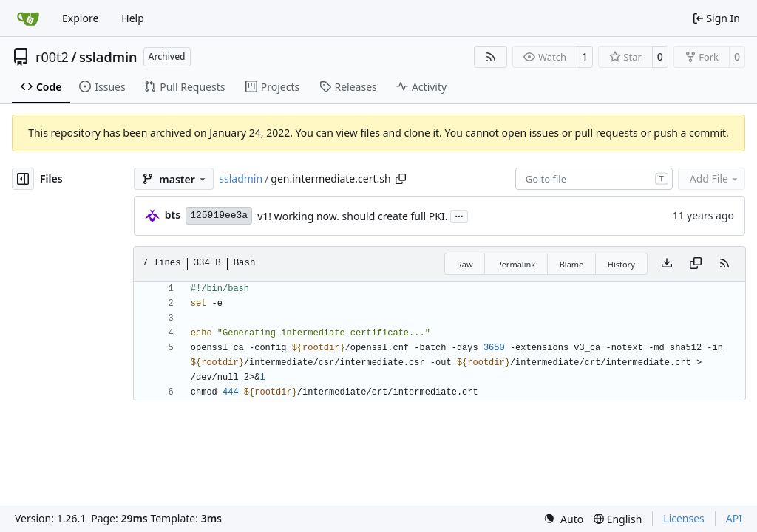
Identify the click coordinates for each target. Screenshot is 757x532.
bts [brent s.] (173, 215)
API (734, 518)
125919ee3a (219, 215)
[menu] (563, 519)
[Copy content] (696, 264)
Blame (572, 264)
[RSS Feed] (491, 57)
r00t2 (52, 57)
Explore (80, 18)
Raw (465, 264)
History (621, 264)
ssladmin (108, 57)
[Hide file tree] (23, 179)
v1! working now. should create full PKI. (352, 216)
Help (133, 18)
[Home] (28, 18)
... (459, 215)
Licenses (684, 518)
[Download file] (667, 264)
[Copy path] (401, 179)
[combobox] (594, 179)
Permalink (516, 264)
